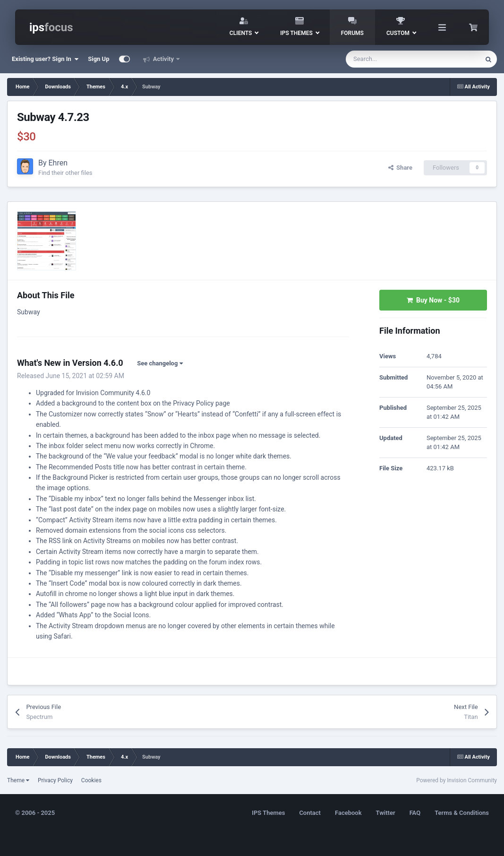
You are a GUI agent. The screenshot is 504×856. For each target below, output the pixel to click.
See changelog (160, 363)
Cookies (91, 780)
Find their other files (65, 173)
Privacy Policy (55, 780)
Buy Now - (433, 300)
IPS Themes (268, 813)
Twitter (386, 813)
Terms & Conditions (462, 813)
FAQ (415, 813)
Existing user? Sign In (45, 59)
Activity (164, 59)
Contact (310, 813)
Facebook (348, 813)
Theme (18, 780)
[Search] (393, 59)
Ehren (58, 163)
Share (400, 168)
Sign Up (98, 59)
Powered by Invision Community (457, 780)
